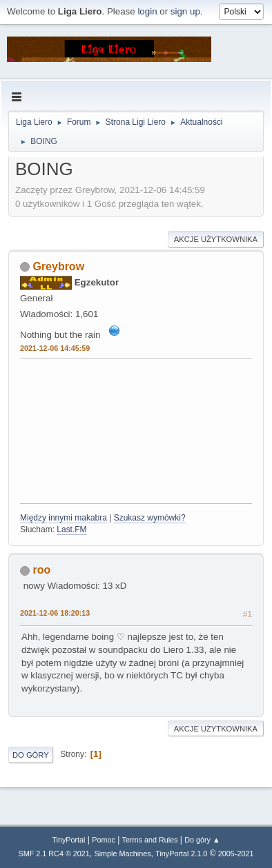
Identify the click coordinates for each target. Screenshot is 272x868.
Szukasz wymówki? (150, 518)
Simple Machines (122, 854)
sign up (185, 11)
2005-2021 (236, 854)
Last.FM (71, 529)
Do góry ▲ (202, 840)
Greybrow (58, 266)
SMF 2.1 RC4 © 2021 (54, 854)
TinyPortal (68, 840)
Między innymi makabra (64, 518)
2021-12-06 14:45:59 (55, 348)
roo (41, 570)
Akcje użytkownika (216, 239)
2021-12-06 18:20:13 (55, 613)
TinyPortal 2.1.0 (181, 854)
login (147, 11)
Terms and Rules (150, 840)
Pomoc (104, 840)
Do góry (31, 755)
